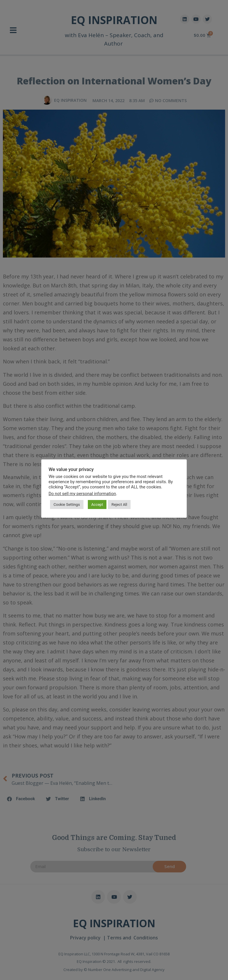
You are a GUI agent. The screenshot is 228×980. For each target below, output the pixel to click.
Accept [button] (97, 505)
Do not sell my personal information (82, 494)
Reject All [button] (119, 505)
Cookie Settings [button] (67, 505)
